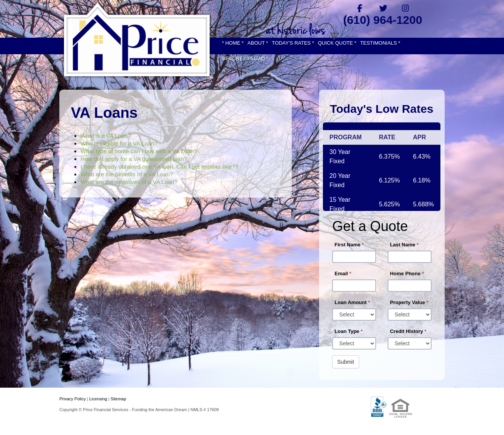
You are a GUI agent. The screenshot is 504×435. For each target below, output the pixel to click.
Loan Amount (352, 302)
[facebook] (360, 8)
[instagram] (406, 8)
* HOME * (233, 43)
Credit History (408, 331)
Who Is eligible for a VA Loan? (119, 143)
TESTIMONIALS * (380, 43)
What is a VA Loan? (106, 136)
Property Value (409, 302)
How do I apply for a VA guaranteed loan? (134, 159)
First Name (349, 245)
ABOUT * (258, 43)
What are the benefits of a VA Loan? (127, 174)
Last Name (404, 245)
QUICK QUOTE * (337, 43)
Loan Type (349, 331)
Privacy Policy (72, 399)
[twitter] (383, 8)
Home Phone (407, 274)
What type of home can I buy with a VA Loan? (139, 151)
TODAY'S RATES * (293, 43)
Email (343, 274)
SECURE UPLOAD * (245, 58)
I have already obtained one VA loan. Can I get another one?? (160, 166)
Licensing (98, 399)
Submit (346, 362)
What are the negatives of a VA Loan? (129, 182)
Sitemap (118, 399)
